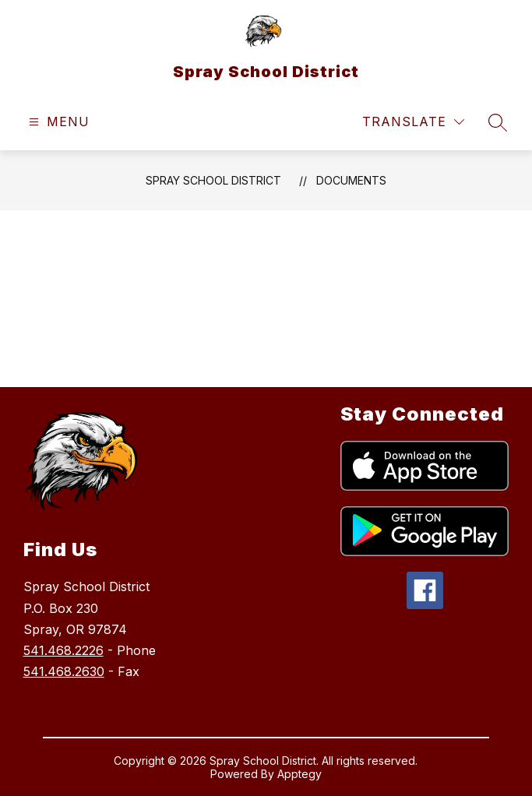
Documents (351, 180)
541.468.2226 (63, 650)
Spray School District (213, 180)
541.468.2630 (64, 671)
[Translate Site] (413, 122)
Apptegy (299, 774)
